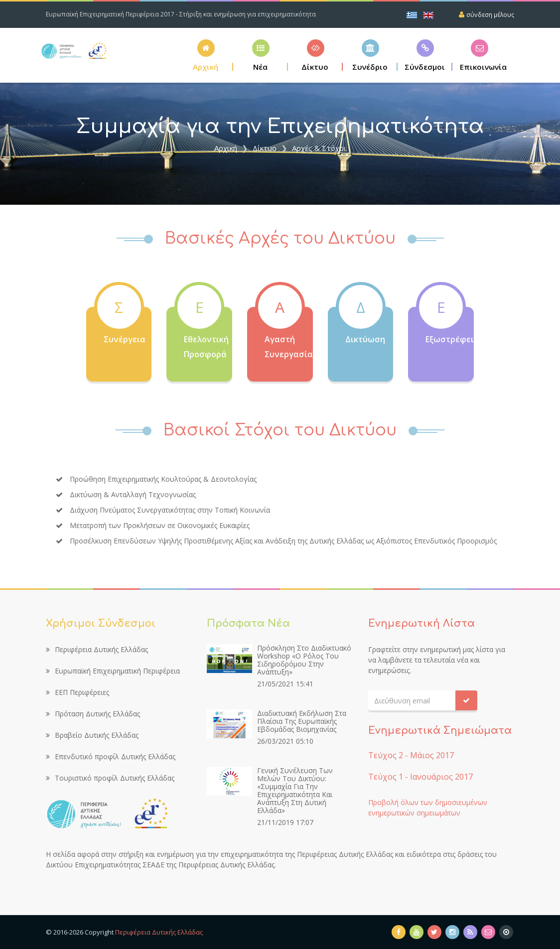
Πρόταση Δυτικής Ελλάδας (93, 714)
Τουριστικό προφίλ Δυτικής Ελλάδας (110, 778)
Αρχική (226, 148)
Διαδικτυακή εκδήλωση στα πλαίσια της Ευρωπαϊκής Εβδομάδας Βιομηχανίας (302, 721)
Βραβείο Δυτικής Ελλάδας (92, 735)
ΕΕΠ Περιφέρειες (77, 692)
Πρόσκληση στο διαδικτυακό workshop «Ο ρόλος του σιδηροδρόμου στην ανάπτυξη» (304, 660)
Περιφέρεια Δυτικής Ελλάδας (97, 649)
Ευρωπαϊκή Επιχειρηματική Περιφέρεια (113, 671)
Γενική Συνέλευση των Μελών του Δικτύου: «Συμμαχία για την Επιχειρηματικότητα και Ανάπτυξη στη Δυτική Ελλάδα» (295, 790)
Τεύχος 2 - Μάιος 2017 (411, 755)
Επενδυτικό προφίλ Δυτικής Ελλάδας (111, 756)
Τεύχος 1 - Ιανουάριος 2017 (420, 777)
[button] (315, 55)
